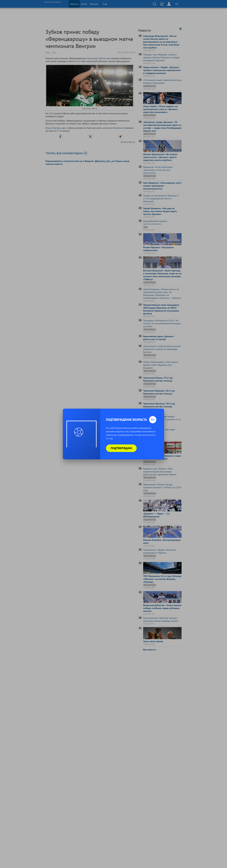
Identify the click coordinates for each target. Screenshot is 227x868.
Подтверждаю (121, 448)
